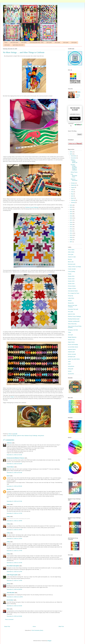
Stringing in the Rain (73, 330)
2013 (71, 229)
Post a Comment (9, 619)
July (72, 190)
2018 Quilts (7, 45)
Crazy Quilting (71, 271)
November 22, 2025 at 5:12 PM (14, 572)
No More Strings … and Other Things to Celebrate (74, 167)
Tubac (70, 332)
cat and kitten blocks (73, 347)
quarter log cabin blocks (74, 359)
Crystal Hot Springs (12, 436)
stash (69, 364)
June (72, 192)
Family (70, 274)
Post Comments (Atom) (37, 630)
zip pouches (71, 374)
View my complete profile (78, 96)
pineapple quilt (72, 357)
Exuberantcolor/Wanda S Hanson (16, 458)
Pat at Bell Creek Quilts (13, 566)
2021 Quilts (57, 43)
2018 (71, 218)
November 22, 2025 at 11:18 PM (15, 597)
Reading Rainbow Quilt (74, 319)
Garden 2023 (71, 281)
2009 (71, 237)
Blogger (49, 641)
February (73, 200)
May (72, 194)
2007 (71, 242)
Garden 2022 (71, 279)
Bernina (70, 259)
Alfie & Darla (71, 252)
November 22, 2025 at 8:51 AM (14, 473)
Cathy (8, 504)
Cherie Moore (10, 467)
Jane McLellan (11, 593)
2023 (71, 207)
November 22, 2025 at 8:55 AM (14, 486)
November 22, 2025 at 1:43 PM (14, 539)
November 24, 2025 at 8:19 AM (14, 616)
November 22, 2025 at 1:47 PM (14, 551)
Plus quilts (71, 312)
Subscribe (75, 118)
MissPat (9, 489)
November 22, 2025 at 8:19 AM (14, 464)
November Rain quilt (73, 309)
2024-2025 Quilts (14, 43)
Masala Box (71, 303)
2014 (71, 227)
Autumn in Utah (72, 257)
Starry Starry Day (72, 324)
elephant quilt (71, 352)
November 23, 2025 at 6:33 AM (14, 606)
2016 (71, 222)
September (74, 185)
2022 (71, 209)
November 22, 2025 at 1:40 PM (14, 530)
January (73, 202)
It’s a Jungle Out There (74, 293)
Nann (8, 609)
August (73, 187)
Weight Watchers (72, 337)
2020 (71, 214)
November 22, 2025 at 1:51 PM (14, 563)
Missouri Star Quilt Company (73, 306)
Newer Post (7, 626)
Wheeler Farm (71, 340)
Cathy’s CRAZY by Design (74, 267)
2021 (71, 212)
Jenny (8, 584)
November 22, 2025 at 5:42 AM (14, 455)
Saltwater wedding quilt (74, 321)
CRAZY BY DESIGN (26, 10)
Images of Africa (72, 288)
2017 (71, 220)
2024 (71, 205)
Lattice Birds (71, 298)
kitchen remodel (72, 354)
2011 (71, 233)
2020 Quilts (66, 43)
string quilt (71, 369)
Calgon (12, 397)
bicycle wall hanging (73, 344)
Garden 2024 (71, 284)
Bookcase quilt (72, 264)
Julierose (9, 443)
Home (6, 43)
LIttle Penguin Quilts (12, 575)
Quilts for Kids (20, 436)
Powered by (75, 125)
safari (69, 362)
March (73, 198)
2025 (71, 154)
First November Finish (74, 176)
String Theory (74, 172)
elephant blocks (72, 349)
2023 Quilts (24, 43)
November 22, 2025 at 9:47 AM (14, 501)
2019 (71, 216)
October (73, 183)
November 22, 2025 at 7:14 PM (14, 580)
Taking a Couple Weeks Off (74, 161)
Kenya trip (71, 296)
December (74, 156)
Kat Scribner (10, 600)
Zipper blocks (71, 342)
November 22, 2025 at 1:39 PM (14, 521)
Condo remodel (72, 269)
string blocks (41, 436)
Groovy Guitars (72, 286)
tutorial (70, 371)
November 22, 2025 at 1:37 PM (14, 513)
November (74, 158)
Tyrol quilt (70, 335)
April (72, 196)
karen (8, 476)
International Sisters (73, 291)
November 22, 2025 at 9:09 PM (14, 589)
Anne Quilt (71, 254)
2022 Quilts (49, 43)
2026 (71, 152)
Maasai (70, 301)
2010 (71, 235)
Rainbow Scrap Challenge (32, 207)
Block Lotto (71, 262)
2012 (71, 231)
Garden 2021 (71, 276)
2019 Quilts (74, 43)
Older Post (61, 626)
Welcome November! (74, 180)
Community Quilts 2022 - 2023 (36, 43)
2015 (71, 225)
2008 (71, 240)
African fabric (71, 250)
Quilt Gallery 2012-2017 (18, 45)
